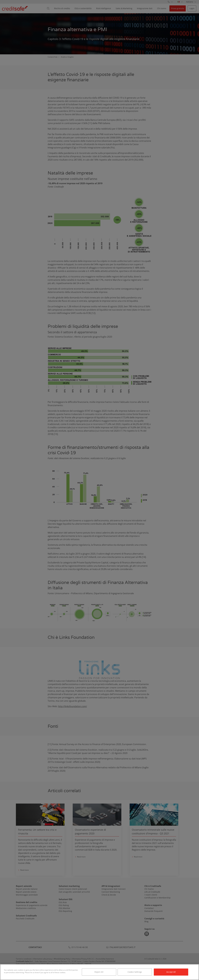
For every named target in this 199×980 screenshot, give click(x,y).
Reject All (99, 972)
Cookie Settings (135, 972)
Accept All (171, 972)
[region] (99, 972)
